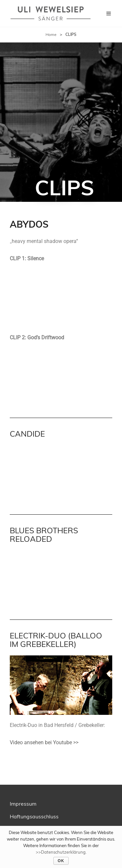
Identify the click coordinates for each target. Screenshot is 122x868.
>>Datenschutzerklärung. (61, 852)
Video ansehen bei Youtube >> (44, 742)
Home (51, 34)
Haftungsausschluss (34, 816)
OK (61, 861)
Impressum (23, 804)
